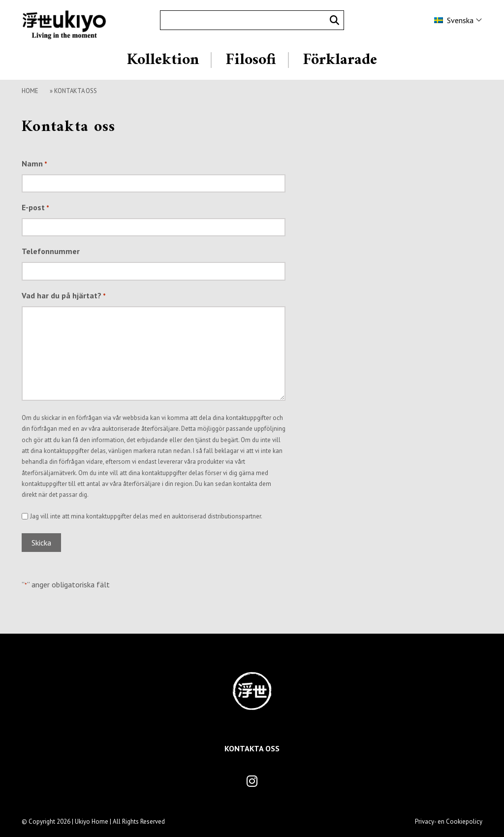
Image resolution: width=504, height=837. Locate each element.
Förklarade (340, 60)
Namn (34, 164)
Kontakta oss (252, 748)
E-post (35, 208)
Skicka (41, 543)
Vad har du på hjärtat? (64, 296)
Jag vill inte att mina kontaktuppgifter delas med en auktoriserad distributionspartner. (146, 516)
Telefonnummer (51, 251)
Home (30, 91)
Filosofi (251, 60)
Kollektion (163, 60)
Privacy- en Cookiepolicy (449, 821)
